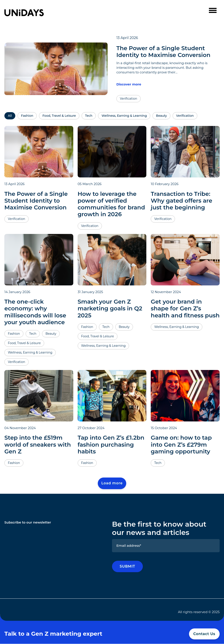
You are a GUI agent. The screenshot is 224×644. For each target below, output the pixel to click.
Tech (89, 116)
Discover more (129, 84)
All (10, 116)
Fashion (27, 116)
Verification (185, 116)
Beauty (161, 116)
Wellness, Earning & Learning (124, 116)
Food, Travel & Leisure (59, 116)
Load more (112, 483)
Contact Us (204, 634)
